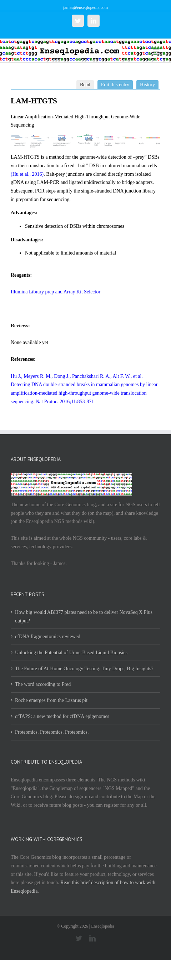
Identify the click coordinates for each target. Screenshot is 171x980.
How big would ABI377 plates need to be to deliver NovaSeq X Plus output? (84, 617)
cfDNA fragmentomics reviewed (48, 637)
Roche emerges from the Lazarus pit (51, 700)
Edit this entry (115, 85)
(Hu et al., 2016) (27, 174)
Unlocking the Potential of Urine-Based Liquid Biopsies (71, 653)
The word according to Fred (43, 684)
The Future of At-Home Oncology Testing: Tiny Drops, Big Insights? (84, 669)
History (147, 85)
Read (85, 85)
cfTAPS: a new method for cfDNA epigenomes (62, 716)
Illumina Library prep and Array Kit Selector (56, 292)
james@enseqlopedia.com (85, 7)
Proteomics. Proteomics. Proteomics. (52, 732)
